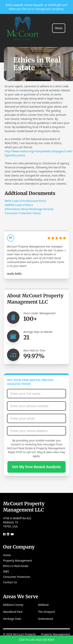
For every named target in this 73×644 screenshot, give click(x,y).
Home (7, 555)
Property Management (18, 560)
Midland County (13, 605)
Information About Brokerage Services (29, 209)
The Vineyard (46, 612)
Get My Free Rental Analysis (36, 467)
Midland (43, 605)
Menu (59, 28)
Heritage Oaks (12, 619)
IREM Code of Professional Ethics (26, 201)
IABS (6, 571)
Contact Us (10, 582)
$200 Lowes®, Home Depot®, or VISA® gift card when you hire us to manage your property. (37, 7)
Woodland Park (13, 612)
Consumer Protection (17, 577)
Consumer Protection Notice (23, 213)
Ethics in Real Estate (16, 566)
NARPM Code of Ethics (19, 205)
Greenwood (46, 619)
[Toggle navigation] (59, 28)
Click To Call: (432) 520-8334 (36, 640)
